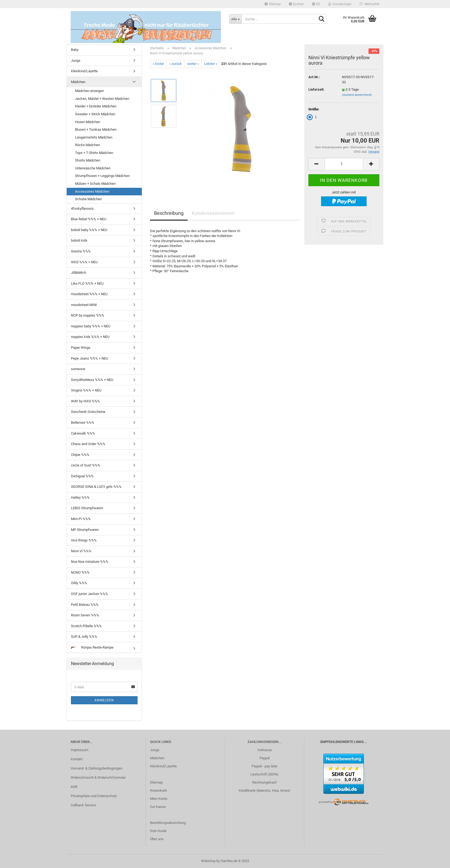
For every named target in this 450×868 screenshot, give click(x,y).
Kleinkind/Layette (84, 71)
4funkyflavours (82, 208)
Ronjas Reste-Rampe (92, 647)
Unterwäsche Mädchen (93, 168)
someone (78, 369)
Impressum (79, 750)
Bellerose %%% (83, 423)
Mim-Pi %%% (81, 519)
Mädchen (78, 82)
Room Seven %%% (85, 615)
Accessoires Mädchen (92, 191)
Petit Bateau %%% (85, 605)
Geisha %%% (81, 251)
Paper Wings (81, 348)
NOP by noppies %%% (88, 315)
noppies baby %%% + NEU (91, 326)
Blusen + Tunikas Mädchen (96, 129)
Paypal (265, 758)
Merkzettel (369, 4)
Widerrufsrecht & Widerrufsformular (98, 777)
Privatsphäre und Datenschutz (94, 796)
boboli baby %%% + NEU (89, 230)
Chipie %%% (80, 455)
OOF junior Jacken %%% (89, 594)
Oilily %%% (79, 583)
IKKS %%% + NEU (84, 262)
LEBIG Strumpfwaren (87, 508)
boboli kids (79, 240)
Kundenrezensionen (213, 213)
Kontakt (77, 759)
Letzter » (211, 64)
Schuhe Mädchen (88, 199)
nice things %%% (84, 540)
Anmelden (104, 700)
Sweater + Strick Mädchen (95, 114)
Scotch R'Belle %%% (86, 626)
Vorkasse (265, 750)
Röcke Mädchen (87, 145)
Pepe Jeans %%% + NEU (89, 358)
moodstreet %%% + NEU (89, 294)
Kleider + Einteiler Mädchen (96, 106)
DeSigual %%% (82, 476)
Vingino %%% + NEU (86, 390)
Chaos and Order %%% (88, 444)
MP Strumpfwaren (85, 530)
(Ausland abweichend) (357, 95)
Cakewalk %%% (83, 433)
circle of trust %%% (86, 465)
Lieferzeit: (316, 89)
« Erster (158, 64)
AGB (74, 787)
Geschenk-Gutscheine (88, 412)
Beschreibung (169, 213)
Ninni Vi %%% (81, 551)
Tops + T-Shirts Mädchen (94, 153)
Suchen (296, 4)
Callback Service (83, 805)
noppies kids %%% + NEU (90, 337)
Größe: (314, 109)
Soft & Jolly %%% (84, 637)
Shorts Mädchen (88, 160)
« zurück (176, 64)
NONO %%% (80, 572)
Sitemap (273, 4)
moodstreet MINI (84, 305)
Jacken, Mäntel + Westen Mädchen (102, 99)
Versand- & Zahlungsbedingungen (97, 768)
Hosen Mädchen (88, 122)
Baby (75, 50)
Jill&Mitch (79, 273)
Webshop (208, 861)
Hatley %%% (80, 497)
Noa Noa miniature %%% (90, 562)
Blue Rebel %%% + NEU (89, 219)
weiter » (193, 64)
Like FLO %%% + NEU (87, 283)
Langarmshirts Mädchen (94, 137)
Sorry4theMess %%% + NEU (92, 380)
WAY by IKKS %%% (85, 401)
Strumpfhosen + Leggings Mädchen (102, 176)
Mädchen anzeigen (89, 91)
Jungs (76, 60)
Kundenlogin (340, 4)
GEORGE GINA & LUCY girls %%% (96, 487)
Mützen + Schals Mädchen (95, 184)
